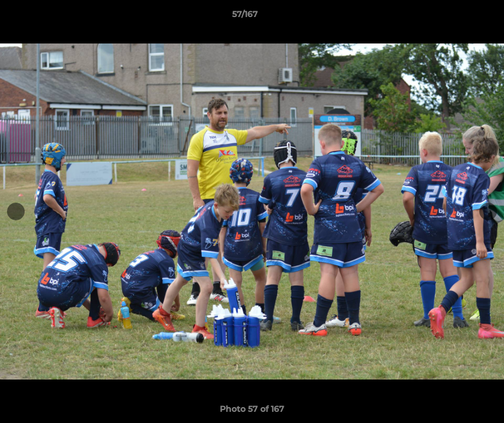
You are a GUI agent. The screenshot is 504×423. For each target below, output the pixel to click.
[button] (455, 17)
